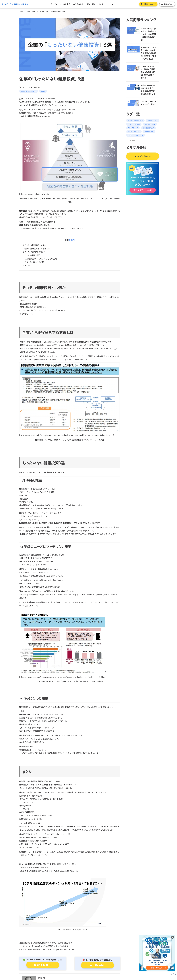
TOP (21, 11)
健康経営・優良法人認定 (29, 91)
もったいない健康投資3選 (35, 252)
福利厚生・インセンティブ (136, 135)
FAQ (112, 4)
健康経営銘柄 (149, 132)
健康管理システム (150, 124)
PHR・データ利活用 (134, 124)
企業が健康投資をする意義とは (37, 249)
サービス (54, 4)
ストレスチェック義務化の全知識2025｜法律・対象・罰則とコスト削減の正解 (148, 34)
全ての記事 (31, 11)
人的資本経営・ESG (134, 132)
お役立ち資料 (90, 4)
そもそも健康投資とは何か (35, 245)
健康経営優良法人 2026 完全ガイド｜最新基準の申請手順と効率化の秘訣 (148, 90)
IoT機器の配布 (34, 255)
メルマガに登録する (143, 156)
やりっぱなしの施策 (36, 262)
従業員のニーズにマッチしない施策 (43, 259)
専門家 (43, 91)
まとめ (27, 265)
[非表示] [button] (72, 240)
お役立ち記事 (78, 4)
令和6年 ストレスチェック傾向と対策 (149, 103)
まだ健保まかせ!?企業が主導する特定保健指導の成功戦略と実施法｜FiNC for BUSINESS (149, 53)
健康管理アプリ (152, 120)
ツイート (132, 140)
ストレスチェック (133, 128)
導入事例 (67, 4)
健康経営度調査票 (148, 128)
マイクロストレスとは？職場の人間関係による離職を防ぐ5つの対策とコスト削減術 (149, 72)
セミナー (102, 4)
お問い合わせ (169, 4)
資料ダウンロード (150, 4)
